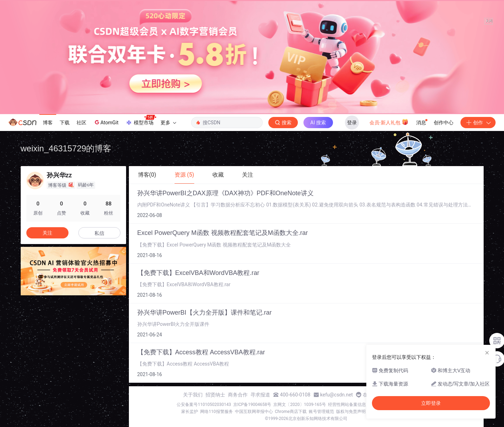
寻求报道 (260, 395)
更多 (168, 123)
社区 (81, 123)
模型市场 (141, 120)
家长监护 (190, 412)
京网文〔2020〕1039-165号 (300, 405)
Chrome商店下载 (291, 412)
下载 (65, 123)
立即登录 (431, 403)
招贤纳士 (215, 395)
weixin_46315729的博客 (66, 148)
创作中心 (444, 123)
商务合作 (238, 395)
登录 (352, 123)
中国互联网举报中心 (254, 412)
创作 (478, 123)
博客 (48, 123)
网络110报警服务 (216, 412)
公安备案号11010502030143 (204, 405)
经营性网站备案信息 (347, 405)
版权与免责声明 (351, 412)
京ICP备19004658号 (252, 405)
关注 (47, 233)
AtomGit (106, 122)
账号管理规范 (321, 412)
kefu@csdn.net (337, 395)
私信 (99, 233)
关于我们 (193, 395)
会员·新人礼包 (389, 122)
